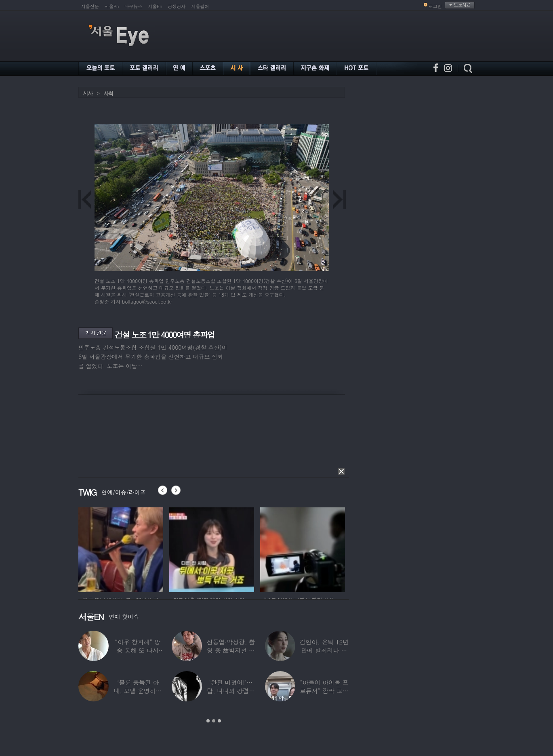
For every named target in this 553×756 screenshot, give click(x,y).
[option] (121, 549)
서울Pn (112, 6)
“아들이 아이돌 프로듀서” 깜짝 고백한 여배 (324, 691)
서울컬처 (200, 6)
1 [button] (208, 721)
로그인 (435, 6)
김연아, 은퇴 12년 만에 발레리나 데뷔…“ (324, 650)
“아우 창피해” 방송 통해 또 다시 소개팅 (138, 650)
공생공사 (177, 6)
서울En (155, 6)
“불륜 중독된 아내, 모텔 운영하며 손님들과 (138, 691)
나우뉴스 (133, 6)
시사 (88, 93)
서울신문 (90, 6)
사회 (108, 93)
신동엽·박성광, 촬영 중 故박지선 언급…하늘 (231, 650)
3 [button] (219, 721)
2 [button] (214, 721)
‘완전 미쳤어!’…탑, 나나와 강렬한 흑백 (231, 691)
